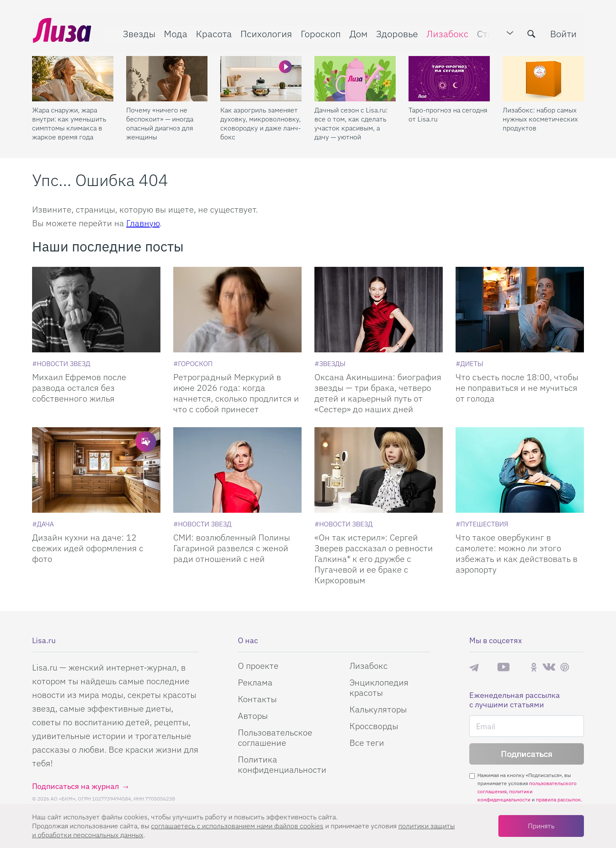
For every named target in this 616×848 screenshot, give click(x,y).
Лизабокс (447, 33)
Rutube (520, 667)
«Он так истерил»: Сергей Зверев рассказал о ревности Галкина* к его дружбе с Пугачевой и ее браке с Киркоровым (374, 559)
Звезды (138, 33)
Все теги (367, 743)
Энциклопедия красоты (379, 687)
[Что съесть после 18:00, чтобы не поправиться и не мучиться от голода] (520, 310)
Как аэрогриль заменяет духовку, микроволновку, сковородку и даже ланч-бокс (261, 122)
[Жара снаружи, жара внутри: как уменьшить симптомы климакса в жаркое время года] (73, 77)
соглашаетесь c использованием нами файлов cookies (237, 826)
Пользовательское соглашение (275, 737)
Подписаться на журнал (76, 786)
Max (488, 667)
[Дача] (43, 524)
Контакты (257, 699)
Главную (143, 223)
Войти (564, 33)
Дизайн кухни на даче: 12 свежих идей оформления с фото (88, 548)
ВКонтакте (549, 667)
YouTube (503, 667)
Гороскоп (320, 33)
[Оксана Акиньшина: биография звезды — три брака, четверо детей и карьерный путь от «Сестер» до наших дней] (379, 310)
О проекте (258, 666)
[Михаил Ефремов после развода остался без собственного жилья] (96, 310)
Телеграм (474, 667)
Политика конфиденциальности (282, 764)
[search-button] (532, 33)
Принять (541, 826)
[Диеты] (469, 363)
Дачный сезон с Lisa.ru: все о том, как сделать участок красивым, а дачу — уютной (351, 122)
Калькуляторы (378, 709)
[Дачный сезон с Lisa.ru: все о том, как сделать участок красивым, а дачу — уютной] (355, 77)
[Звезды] (330, 363)
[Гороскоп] (193, 363)
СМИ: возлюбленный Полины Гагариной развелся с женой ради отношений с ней (232, 548)
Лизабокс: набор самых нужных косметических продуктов (540, 118)
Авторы (253, 716)
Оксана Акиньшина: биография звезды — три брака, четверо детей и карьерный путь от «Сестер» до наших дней (378, 393)
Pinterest (565, 667)
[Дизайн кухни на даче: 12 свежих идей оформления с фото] (96, 470)
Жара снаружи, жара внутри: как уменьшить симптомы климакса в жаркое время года (69, 122)
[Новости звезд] (61, 363)
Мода (175, 33)
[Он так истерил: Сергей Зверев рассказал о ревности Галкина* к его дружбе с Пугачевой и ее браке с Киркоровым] (379, 470)
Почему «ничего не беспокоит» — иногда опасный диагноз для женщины (160, 122)
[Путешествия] (482, 524)
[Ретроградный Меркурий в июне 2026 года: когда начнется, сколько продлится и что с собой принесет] (237, 310)
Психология (265, 33)
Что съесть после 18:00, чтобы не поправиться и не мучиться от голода (517, 388)
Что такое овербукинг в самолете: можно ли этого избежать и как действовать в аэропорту (517, 553)
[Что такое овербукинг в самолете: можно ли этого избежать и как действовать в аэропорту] (520, 470)
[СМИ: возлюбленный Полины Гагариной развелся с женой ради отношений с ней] (237, 470)
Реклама (255, 682)
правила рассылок (558, 799)
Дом (358, 33)
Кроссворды (374, 726)
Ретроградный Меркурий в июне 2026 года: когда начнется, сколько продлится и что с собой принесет (236, 393)
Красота (213, 33)
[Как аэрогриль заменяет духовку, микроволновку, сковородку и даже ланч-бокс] (261, 77)
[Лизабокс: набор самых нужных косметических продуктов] (543, 77)
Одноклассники (534, 667)
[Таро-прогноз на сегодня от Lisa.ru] (449, 77)
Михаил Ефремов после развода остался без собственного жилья (79, 388)
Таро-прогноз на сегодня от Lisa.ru (448, 113)
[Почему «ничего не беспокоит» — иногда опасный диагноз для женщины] (167, 77)
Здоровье (396, 33)
